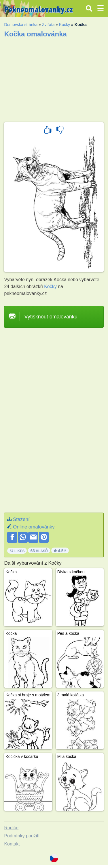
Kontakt (12, 844)
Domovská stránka (21, 25)
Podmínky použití (22, 836)
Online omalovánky (34, 527)
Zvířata (48, 25)
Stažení (21, 519)
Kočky (65, 25)
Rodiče (11, 828)
